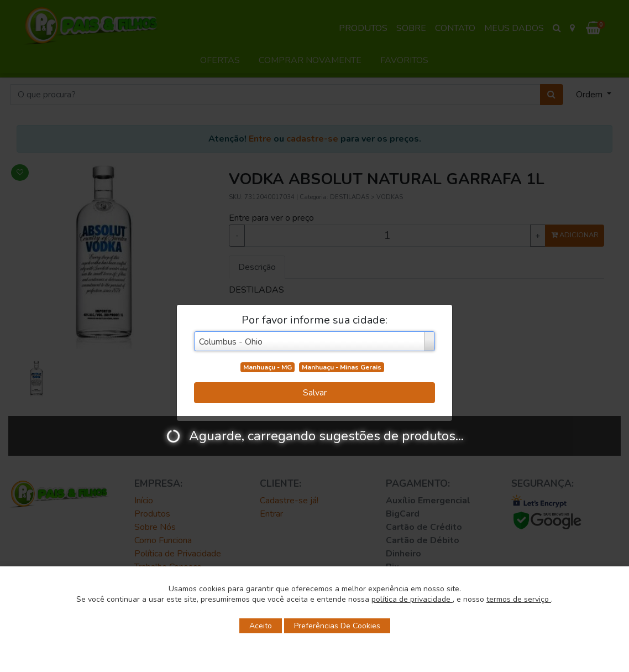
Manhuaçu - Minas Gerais (342, 367)
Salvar (315, 393)
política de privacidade (412, 599)
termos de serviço (519, 599)
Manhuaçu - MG (268, 367)
